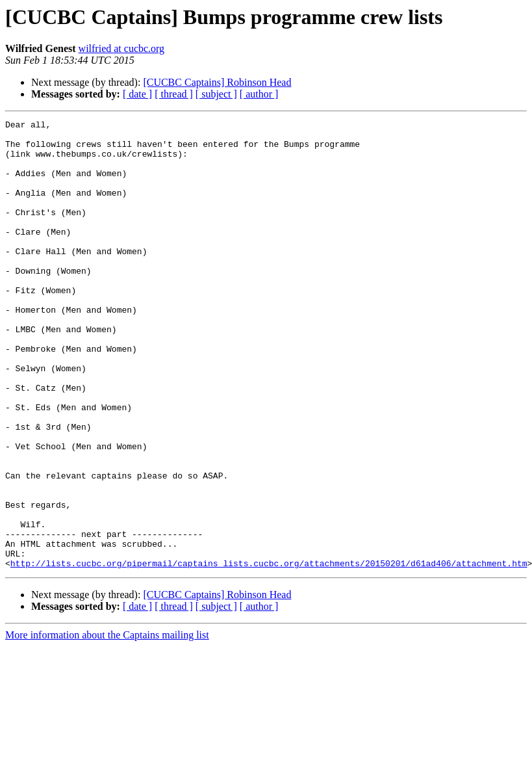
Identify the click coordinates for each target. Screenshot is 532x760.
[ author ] (259, 94)
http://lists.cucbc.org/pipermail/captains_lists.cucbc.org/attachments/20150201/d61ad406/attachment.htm (269, 653)
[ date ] (137, 94)
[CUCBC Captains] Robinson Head (217, 82)
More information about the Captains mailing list (107, 725)
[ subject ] (216, 94)
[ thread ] (174, 94)
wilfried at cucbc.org (122, 48)
